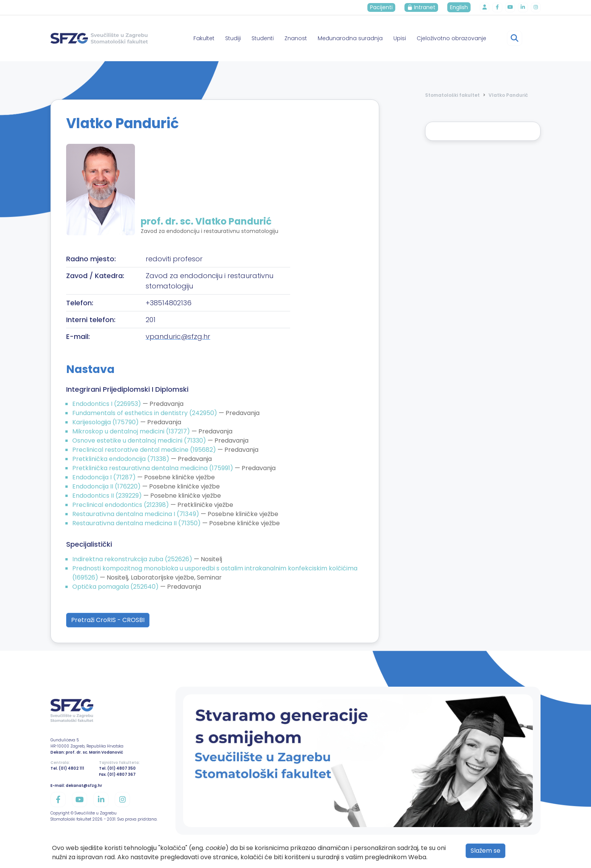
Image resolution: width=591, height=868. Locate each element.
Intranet (424, 7)
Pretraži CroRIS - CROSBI (108, 620)
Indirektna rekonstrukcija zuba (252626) (133, 559)
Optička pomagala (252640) (116, 587)
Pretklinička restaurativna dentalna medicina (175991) (153, 468)
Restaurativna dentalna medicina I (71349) (136, 514)
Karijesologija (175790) (106, 422)
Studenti (263, 38)
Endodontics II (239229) (108, 496)
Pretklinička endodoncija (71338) (122, 459)
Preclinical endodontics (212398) (121, 505)
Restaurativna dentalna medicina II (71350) (137, 523)
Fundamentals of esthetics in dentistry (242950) (145, 413)
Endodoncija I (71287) (105, 477)
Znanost (296, 38)
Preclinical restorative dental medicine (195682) (145, 450)
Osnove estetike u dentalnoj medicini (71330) (140, 441)
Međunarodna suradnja (350, 38)
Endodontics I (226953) (107, 404)
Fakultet (204, 38)
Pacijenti (384, 7)
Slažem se (485, 851)
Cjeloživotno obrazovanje (451, 38)
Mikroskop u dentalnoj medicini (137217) (132, 431)
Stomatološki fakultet (452, 95)
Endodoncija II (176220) (107, 486)
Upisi (400, 38)
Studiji (233, 38)
